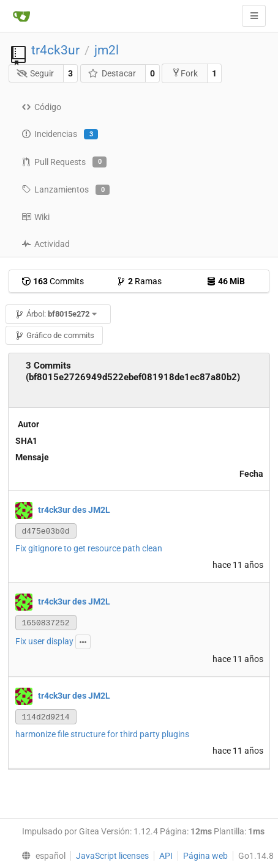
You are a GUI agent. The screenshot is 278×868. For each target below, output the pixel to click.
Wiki (36, 217)
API (166, 856)
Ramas (139, 281)
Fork (185, 73)
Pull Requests (64, 162)
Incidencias (60, 134)
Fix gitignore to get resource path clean (89, 548)
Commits (53, 281)
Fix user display (44, 641)
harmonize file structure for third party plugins (102, 734)
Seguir (36, 73)
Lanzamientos (66, 190)
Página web (205, 856)
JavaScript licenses (112, 856)
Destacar (112, 73)
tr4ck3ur (55, 50)
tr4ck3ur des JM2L (74, 510)
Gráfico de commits (54, 335)
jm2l (107, 50)
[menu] (40, 856)
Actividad (46, 244)
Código (41, 107)
